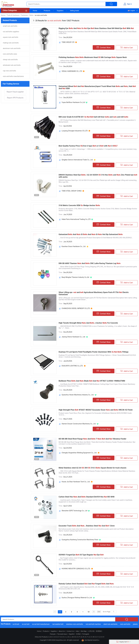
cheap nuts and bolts (10, 60)
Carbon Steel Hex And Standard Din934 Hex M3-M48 (87, 497)
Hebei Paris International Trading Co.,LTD (76, 219)
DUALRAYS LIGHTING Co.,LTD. (72, 366)
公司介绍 (91, 631)
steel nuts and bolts (111, 624)
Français (53, 634)
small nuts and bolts (10, 26)
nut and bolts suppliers (11, 32)
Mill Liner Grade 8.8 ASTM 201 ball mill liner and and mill (93, 117)
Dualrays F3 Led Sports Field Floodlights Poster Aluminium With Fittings (94, 352)
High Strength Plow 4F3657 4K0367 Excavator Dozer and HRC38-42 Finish (96, 410)
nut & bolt (17, 624)
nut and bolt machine (94, 624)
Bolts (31, 15)
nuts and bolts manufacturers (13, 76)
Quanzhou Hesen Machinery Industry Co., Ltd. (78, 395)
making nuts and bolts (11, 43)
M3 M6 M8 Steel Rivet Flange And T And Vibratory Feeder (92, 439)
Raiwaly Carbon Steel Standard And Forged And (86, 584)
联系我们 (99, 631)
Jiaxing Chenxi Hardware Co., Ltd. (74, 337)
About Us (62, 631)
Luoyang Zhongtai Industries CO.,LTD (75, 131)
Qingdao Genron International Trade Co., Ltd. (77, 160)
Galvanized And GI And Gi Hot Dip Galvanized (91, 234)
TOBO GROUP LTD (68, 42)
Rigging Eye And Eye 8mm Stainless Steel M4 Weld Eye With (96, 28)
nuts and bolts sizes (10, 54)
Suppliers (60, 11)
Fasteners (24, 15)
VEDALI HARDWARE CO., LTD (72, 71)
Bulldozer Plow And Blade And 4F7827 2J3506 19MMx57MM (92, 381)
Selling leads (75, 11)
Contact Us (70, 631)
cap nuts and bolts (9, 71)
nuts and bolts (126, 624)
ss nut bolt (27, 624)
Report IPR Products (15, 98)
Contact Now (104, 47)
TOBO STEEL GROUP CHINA (72, 191)
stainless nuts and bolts (76, 624)
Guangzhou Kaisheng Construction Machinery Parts (80, 540)
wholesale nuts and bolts (12, 65)
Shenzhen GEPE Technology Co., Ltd (74, 511)
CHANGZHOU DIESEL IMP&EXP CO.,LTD (76, 308)
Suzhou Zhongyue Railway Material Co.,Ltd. (77, 598)
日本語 (78, 634)
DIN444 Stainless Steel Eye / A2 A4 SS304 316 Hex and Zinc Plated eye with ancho (98, 176)
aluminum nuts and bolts (12, 48)
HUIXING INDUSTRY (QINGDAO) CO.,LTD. (76, 569)
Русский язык (62, 634)
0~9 (103, 637)
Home (35, 11)
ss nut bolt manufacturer (42, 624)
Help (77, 631)
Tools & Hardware (13, 15)
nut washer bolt (59, 624)
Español (71, 634)
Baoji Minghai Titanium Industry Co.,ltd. (76, 277)
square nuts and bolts (11, 37)
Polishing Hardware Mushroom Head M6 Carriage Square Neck (93, 57)
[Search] (114, 612)
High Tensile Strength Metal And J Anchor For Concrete (88, 323)
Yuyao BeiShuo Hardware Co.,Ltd (73, 102)
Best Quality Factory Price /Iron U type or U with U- (88, 146)
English (131, 11)
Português (86, 634)
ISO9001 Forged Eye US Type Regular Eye (81, 555)
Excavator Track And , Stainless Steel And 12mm (87, 526)
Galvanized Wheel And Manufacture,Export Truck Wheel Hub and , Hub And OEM (97, 87)
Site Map (84, 631)
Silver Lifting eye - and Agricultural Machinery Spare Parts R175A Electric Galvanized (94, 293)
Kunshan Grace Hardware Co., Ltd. (74, 246)
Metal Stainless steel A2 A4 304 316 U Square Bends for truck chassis (92, 468)
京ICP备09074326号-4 (90, 640)
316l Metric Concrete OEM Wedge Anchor (79, 205)
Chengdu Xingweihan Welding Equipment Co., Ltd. (79, 453)
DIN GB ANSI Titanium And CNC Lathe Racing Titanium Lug (90, 263)
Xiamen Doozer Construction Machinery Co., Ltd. (79, 424)
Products (47, 11)
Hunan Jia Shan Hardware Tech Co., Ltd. (76, 482)
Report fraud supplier (15, 92)
